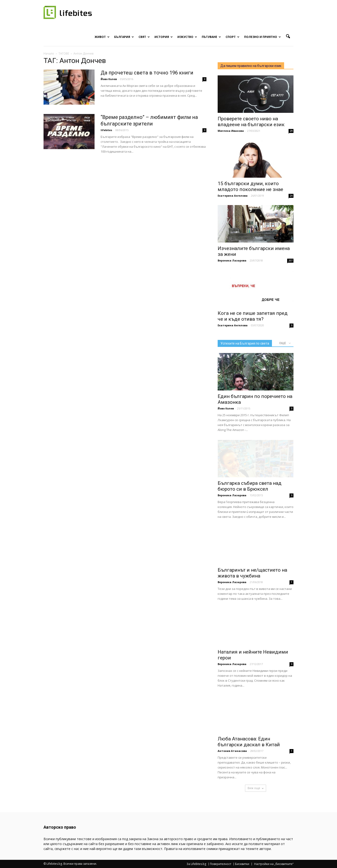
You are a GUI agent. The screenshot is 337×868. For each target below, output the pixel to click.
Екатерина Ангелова (233, 196)
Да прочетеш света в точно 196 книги (147, 73)
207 (290, 261)
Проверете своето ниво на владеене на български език (251, 122)
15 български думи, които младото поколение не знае (250, 186)
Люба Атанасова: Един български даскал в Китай (249, 742)
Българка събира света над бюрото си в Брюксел (250, 486)
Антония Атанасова (232, 751)
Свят (144, 37)
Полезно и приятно (262, 37)
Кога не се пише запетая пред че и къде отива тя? (253, 316)
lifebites (106, 130)
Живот (102, 37)
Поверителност (221, 864)
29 (291, 131)
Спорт (233, 37)
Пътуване (211, 37)
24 (291, 196)
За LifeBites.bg (196, 864)
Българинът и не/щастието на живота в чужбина (252, 573)
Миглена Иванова (231, 131)
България (124, 37)
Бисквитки (242, 864)
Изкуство (187, 37)
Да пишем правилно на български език (251, 66)
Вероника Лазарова (232, 260)
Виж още (256, 788)
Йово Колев (109, 79)
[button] (288, 37)
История (164, 37)
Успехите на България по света (245, 343)
